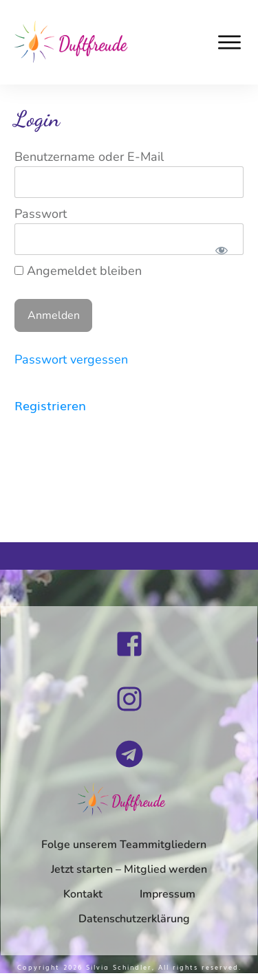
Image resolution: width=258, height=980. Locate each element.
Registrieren (50, 405)
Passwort (41, 214)
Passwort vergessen (71, 359)
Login (37, 119)
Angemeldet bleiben (78, 271)
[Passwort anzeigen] (221, 250)
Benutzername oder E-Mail (89, 157)
